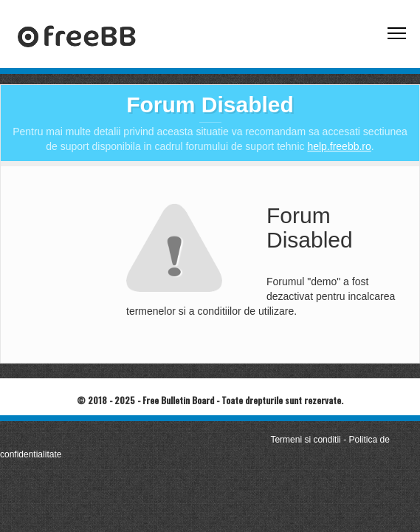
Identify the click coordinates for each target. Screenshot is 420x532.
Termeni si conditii (305, 440)
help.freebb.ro (339, 146)
